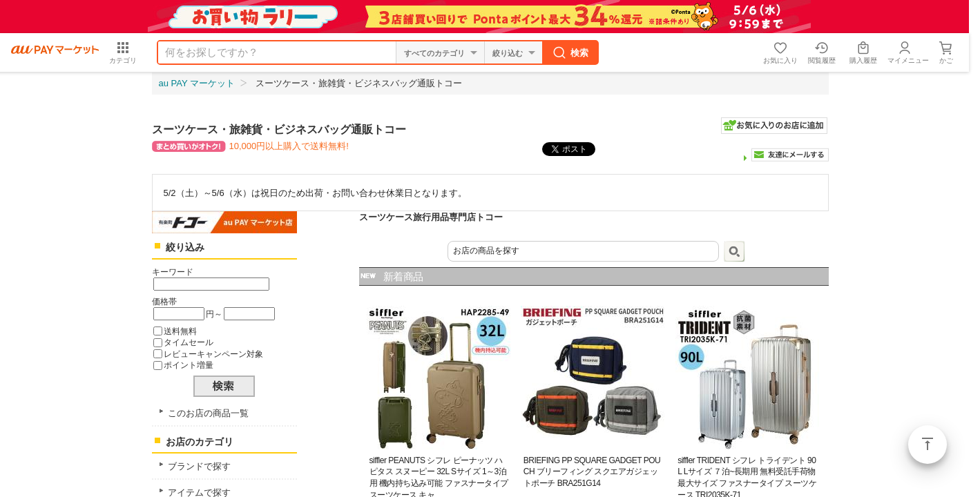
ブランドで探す (199, 466)
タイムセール (189, 342)
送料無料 (180, 331)
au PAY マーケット (197, 83)
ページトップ (928, 445)
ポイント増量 (189, 365)
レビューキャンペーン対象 (213, 354)
